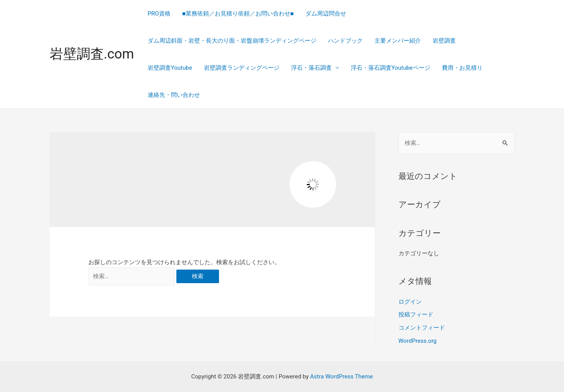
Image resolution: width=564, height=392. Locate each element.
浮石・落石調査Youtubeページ (391, 68)
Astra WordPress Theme (342, 377)
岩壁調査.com (92, 54)
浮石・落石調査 (311, 68)
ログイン (410, 302)
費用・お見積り (462, 68)
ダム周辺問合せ (326, 14)
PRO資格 (159, 14)
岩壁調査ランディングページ (242, 68)
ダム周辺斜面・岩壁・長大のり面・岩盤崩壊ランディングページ (232, 41)
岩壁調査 (444, 41)
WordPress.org (418, 341)
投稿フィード (416, 315)
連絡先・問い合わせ (174, 95)
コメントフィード (422, 328)
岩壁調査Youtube (170, 68)
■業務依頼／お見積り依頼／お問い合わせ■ (238, 14)
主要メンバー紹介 (398, 41)
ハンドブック (345, 41)
